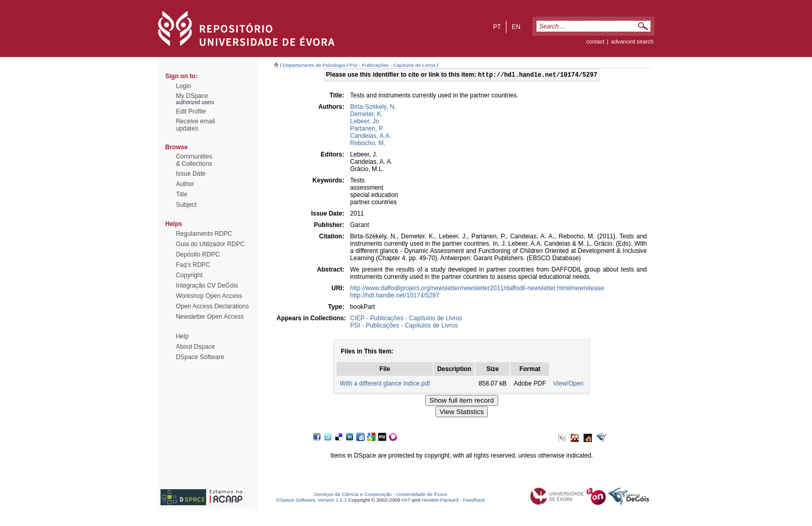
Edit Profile (191, 111)
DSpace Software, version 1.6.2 (311, 501)
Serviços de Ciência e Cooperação (353, 495)
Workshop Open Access (209, 296)
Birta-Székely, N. (373, 108)
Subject (186, 205)
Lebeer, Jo (365, 122)
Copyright (189, 275)
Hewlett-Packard (440, 501)
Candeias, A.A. (371, 137)
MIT (406, 501)
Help (183, 336)
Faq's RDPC (193, 265)
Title (182, 194)
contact (595, 41)
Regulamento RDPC (204, 234)
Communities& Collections (194, 160)
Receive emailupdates (195, 125)
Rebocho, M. (368, 144)
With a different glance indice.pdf (385, 385)
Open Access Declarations (213, 306)
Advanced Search (632, 41)
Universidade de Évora (422, 495)
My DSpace (192, 96)
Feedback (474, 501)
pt (497, 27)
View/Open (568, 385)
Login (184, 86)
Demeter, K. (366, 115)
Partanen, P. (367, 130)
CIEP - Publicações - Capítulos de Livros (406, 319)
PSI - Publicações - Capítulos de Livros (393, 65)
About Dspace (195, 347)
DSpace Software (200, 357)
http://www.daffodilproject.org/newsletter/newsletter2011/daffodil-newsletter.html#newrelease (477, 289)
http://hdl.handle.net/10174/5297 (395, 296)
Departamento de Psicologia (314, 65)
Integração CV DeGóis (207, 286)
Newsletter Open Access (210, 317)
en (516, 27)
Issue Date (191, 174)
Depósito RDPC (198, 254)
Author (185, 184)
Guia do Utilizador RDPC (211, 244)
